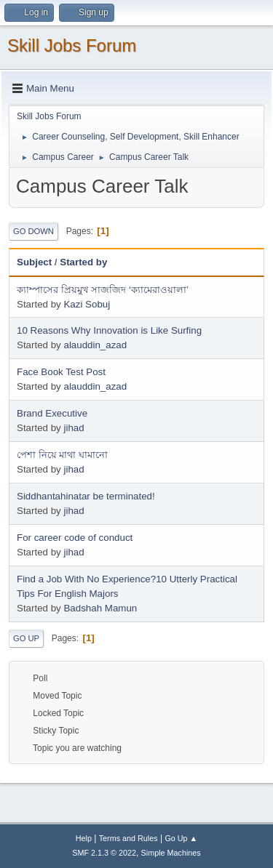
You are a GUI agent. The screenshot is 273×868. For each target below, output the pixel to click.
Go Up (26, 638)
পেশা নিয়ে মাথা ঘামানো (62, 455)
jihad (74, 428)
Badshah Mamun (100, 608)
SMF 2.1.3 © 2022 (104, 853)
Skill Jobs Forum (72, 45)
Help (84, 838)
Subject (34, 262)
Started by (83, 262)
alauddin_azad (95, 345)
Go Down (33, 231)
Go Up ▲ (181, 838)
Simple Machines (171, 853)
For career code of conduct (75, 538)
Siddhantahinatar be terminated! (86, 496)
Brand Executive (52, 413)
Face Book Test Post (61, 372)
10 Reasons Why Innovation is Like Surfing (109, 330)
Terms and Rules (128, 838)
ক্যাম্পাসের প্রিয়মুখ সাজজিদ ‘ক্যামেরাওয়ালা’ (103, 290)
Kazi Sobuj (87, 304)
